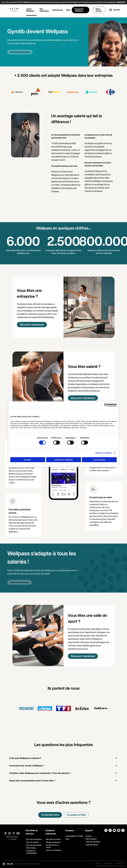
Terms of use (120, 863)
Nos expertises (44, 10)
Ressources (58, 10)
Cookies (98, 863)
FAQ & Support (91, 839)
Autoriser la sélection (64, 460)
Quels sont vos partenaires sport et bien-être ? (32, 781)
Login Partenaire (92, 845)
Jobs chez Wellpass (93, 842)
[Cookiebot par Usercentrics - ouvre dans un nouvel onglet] (106, 405)
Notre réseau (99, 10)
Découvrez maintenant (20, 52)
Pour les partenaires (34, 845)
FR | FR (117, 10)
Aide (68, 10)
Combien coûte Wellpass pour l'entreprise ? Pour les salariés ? (40, 773)
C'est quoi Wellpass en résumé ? (25, 758)
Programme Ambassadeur (32, 852)
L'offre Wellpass (30, 10)
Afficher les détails (103, 453)
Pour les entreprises (34, 839)
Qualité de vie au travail (52, 846)
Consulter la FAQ (76, 815)
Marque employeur (53, 842)
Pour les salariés (32, 842)
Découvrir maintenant (32, 325)
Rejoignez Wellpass (79, 10)
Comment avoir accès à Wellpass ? (27, 766)
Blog (67, 839)
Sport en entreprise (53, 850)
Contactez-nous (50, 815)
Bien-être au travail (53, 839)
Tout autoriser (99, 460)
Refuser (28, 460)
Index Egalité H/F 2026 (74, 836)
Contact (89, 836)
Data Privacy (108, 863)
